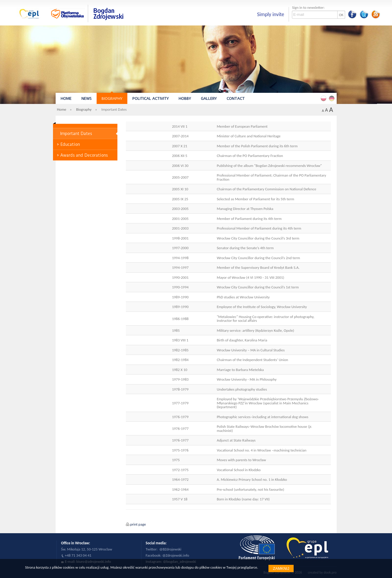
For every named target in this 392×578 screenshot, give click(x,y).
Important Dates (76, 134)
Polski (324, 98)
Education (70, 144)
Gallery (209, 99)
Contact (236, 99)
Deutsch (333, 98)
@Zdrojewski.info (176, 555)
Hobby (185, 99)
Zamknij (281, 568)
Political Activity (150, 99)
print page (138, 524)
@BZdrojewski (170, 549)
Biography (112, 99)
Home (66, 99)
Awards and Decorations (84, 155)
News (87, 99)
